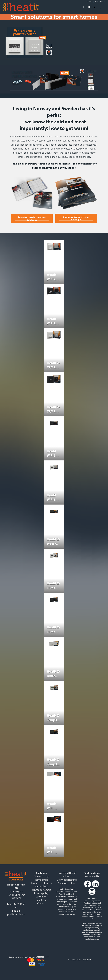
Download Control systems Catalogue (76, 218)
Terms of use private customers (41, 888)
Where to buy (41, 876)
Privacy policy (41, 893)
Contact (41, 903)
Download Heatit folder (67, 875)
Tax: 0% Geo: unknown (96, 2)
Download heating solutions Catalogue (32, 219)
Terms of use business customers (41, 881)
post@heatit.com (16, 914)
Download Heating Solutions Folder (67, 881)
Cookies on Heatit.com (41, 898)
